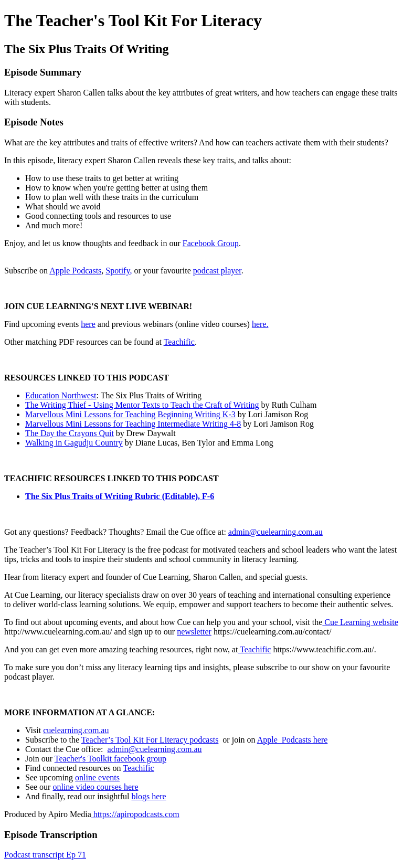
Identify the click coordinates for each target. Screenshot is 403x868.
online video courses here (95, 787)
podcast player (217, 271)
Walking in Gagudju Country (74, 443)
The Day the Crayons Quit (70, 433)
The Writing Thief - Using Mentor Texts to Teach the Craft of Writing (142, 405)
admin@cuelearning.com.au (275, 532)
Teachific (179, 342)
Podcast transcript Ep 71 (45, 855)
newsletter (194, 632)
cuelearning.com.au (76, 730)
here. (260, 324)
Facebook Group (211, 243)
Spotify (118, 271)
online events (97, 777)
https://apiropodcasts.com (135, 814)
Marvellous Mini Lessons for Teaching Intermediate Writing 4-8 (133, 424)
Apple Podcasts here (293, 740)
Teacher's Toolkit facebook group (110, 759)
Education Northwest (61, 395)
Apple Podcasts (75, 271)
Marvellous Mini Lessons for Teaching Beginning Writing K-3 (130, 414)
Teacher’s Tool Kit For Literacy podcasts (150, 740)
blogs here (149, 796)
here (88, 324)
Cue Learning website (360, 622)
